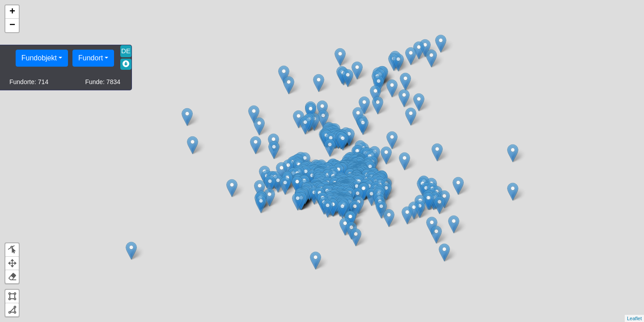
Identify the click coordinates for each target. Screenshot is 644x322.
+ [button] (12, 12)
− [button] (12, 25)
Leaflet (634, 318)
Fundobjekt (39, 58)
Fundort (91, 58)
